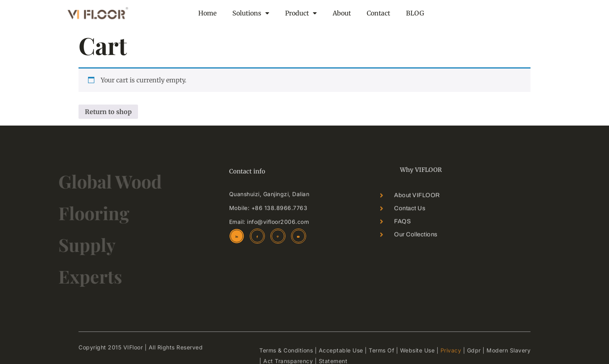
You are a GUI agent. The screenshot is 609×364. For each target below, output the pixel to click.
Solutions (251, 13)
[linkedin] (237, 236)
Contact (378, 13)
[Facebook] (257, 236)
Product (301, 13)
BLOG (415, 13)
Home (207, 13)
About (342, 13)
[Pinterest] (278, 236)
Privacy (451, 358)
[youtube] (299, 236)
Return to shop (108, 112)
